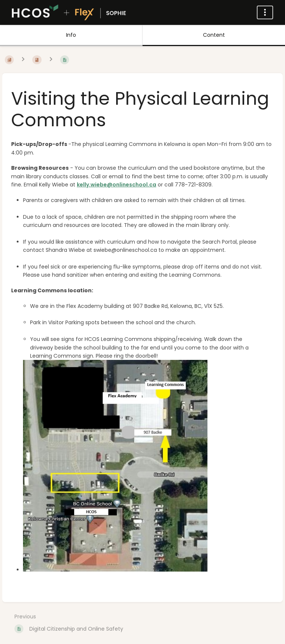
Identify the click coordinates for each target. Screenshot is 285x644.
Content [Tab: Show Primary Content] (214, 35)
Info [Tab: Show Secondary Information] (71, 35)
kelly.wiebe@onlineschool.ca (117, 185)
